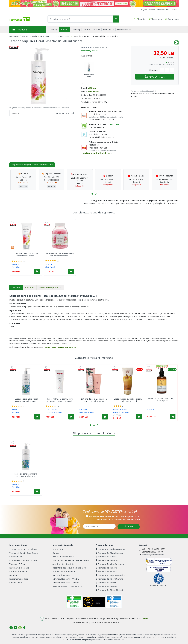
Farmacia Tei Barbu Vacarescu (110, 549)
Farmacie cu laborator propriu (23, 560)
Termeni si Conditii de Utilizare (23, 549)
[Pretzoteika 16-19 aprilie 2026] (94, 4)
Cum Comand (16, 557)
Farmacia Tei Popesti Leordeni (111, 575)
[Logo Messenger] (16, 628)
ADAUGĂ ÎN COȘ (155, 77)
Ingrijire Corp (45, 36)
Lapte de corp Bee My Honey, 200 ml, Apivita (162, 399)
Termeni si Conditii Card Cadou (23, 553)
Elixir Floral (93, 91)
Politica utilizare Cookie (63, 557)
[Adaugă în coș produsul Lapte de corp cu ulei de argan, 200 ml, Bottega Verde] (139, 416)
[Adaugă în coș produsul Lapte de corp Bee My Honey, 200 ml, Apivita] (173, 417)
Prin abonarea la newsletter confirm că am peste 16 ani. (114, 516)
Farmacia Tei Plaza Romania (109, 553)
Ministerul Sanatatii (61, 575)
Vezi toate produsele (65, 113)
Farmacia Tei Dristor (106, 557)
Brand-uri (14, 575)
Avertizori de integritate (63, 564)
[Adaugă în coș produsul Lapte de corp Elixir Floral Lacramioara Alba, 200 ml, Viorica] (37, 417)
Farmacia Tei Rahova (106, 568)
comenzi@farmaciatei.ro (153, 555)
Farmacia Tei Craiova (106, 586)
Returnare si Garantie (19, 568)
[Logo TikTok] (24, 628)
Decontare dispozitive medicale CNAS (69, 568)
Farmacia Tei (14, 36)
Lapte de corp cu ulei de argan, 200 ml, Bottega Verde (128, 400)
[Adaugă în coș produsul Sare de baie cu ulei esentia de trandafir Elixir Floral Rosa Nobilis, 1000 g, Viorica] (71, 271)
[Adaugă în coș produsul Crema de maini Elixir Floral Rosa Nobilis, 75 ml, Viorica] (37, 271)
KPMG (145, 618)
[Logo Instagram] (20, 628)
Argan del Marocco (121, 412)
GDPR (175, 10)
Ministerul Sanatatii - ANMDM (66, 579)
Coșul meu (155, 18)
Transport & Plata (17, 564)
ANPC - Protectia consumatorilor (67, 586)
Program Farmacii (148, 10)
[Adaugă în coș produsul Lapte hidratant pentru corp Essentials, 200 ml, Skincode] (71, 417)
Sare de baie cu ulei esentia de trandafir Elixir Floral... (60, 254)
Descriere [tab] (16, 287)
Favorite (140, 19)
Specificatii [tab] (30, 287)
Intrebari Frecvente (18, 571)
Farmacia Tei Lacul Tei (107, 560)
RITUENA (83, 410)
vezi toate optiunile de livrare (96, 153)
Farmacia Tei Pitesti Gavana (109, 579)
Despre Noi (58, 549)
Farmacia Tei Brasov (106, 583)
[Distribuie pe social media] (177, 43)
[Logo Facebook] (11, 628)
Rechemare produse (19, 579)
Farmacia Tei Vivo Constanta (110, 564)
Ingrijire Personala (30, 36)
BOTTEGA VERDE (120, 409)
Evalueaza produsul (90, 51)
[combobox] (80, 19)
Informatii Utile (163, 10)
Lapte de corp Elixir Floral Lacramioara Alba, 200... (26, 400)
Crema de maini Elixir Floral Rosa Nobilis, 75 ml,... (26, 254)
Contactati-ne (16, 583)
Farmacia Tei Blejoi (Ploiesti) (109, 590)
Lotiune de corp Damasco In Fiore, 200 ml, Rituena (94, 400)
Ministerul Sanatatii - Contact (66, 583)
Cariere (56, 553)
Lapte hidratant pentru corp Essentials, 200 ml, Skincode (60, 400)
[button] (92, 194)
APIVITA (151, 410)
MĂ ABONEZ (129, 527)
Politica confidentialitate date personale (70, 560)
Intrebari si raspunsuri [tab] (50, 287)
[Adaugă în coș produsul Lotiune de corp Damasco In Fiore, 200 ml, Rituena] (105, 417)
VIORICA (92, 88)
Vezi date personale (118, 519)
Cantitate (153, 70)
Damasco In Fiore (87, 413)
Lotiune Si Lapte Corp (61, 36)
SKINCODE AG (52, 410)
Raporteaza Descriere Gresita (60, 347)
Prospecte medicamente (64, 571)
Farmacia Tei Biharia (106, 571)
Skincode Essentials (54, 413)
